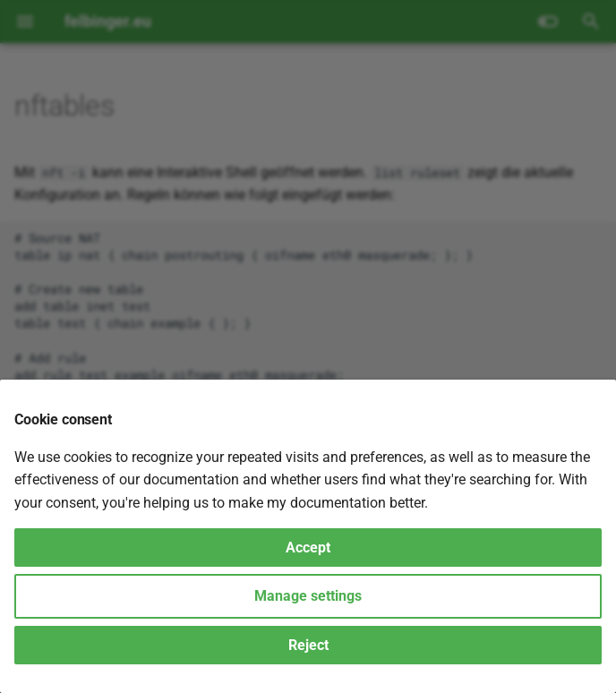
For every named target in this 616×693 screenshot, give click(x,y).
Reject (308, 645)
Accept (308, 548)
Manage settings (308, 596)
